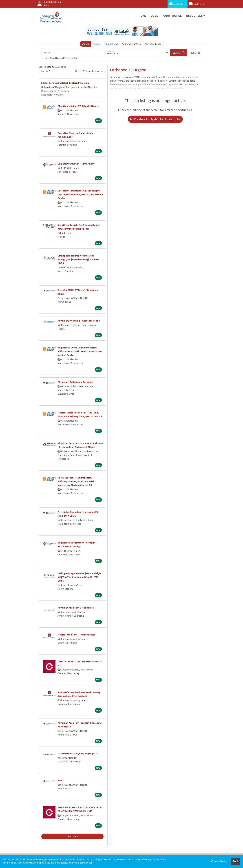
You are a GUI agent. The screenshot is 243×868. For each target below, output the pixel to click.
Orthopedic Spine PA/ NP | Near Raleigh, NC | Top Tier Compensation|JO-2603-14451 (80, 577)
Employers (197, 4)
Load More (72, 836)
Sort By (45, 71)
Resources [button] (194, 16)
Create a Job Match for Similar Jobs (155, 119)
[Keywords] (73, 53)
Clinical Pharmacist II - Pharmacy (76, 164)
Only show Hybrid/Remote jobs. (60, 58)
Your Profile (172, 16)
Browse (97, 44)
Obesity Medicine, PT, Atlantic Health (78, 106)
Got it (235, 861)
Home (142, 16)
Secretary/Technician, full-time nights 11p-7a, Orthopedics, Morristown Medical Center (81, 194)
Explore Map (112, 44)
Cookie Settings (220, 861)
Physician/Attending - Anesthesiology (79, 321)
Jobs (154, 16)
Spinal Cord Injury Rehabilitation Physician (65, 83)
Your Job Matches (131, 44)
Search (85, 44)
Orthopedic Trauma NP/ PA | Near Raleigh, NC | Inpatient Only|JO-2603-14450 (78, 259)
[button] (195, 53)
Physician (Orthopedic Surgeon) (75, 382)
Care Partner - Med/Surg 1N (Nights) (78, 753)
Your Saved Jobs (153, 44)
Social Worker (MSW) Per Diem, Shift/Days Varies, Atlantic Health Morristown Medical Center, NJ (76, 481)
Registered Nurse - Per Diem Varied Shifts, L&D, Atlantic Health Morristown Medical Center (80, 351)
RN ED (61, 780)
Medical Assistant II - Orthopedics (76, 635)
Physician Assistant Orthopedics (76, 608)
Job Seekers (178, 4)
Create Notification (93, 71)
